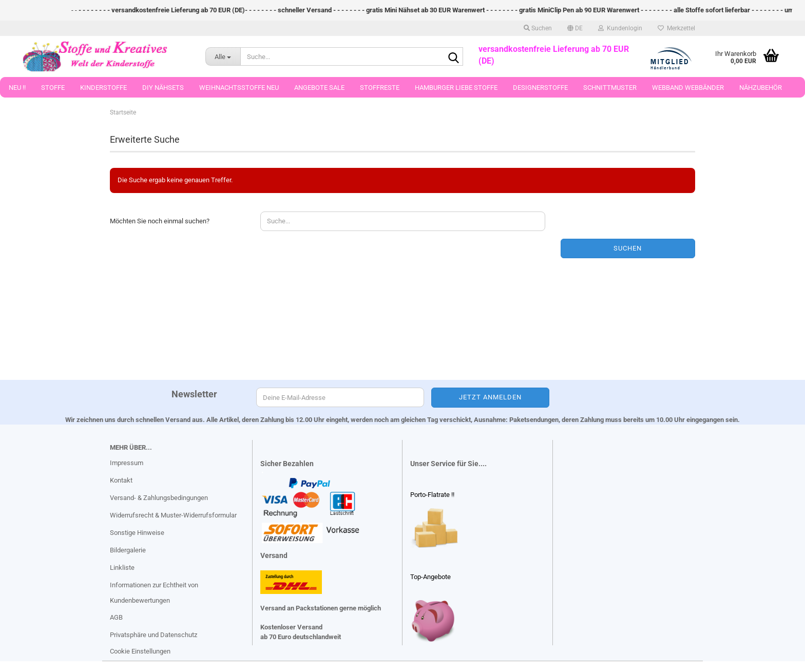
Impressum (127, 463)
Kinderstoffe (103, 88)
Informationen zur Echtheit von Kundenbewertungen (154, 593)
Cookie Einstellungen (140, 651)
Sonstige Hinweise (137, 533)
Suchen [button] (538, 28)
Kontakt (121, 480)
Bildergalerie (128, 550)
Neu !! (17, 88)
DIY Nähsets (163, 88)
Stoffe (53, 88)
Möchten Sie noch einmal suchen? (160, 221)
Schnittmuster (610, 88)
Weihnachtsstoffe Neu (239, 88)
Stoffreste (380, 88)
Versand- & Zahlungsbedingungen (159, 498)
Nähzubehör (761, 88)
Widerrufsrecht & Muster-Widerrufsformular (173, 515)
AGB (116, 617)
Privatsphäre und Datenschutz (154, 635)
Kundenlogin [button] (620, 28)
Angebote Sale (319, 88)
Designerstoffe (540, 88)
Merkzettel (676, 28)
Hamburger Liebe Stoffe (456, 88)
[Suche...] (223, 56)
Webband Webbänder (688, 88)
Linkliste (122, 568)
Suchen (628, 248)
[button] (575, 28)
